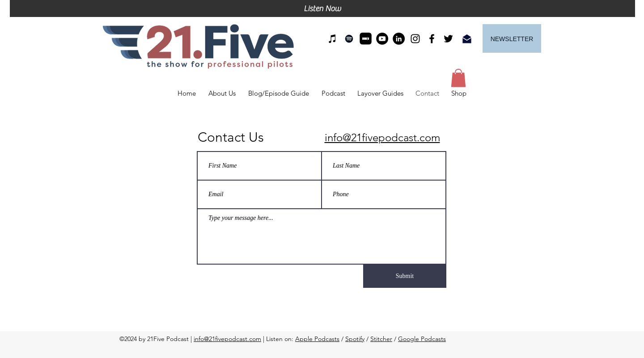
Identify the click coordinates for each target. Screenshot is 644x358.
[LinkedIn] (399, 39)
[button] (458, 78)
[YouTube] (382, 39)
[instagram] (415, 39)
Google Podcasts (422, 339)
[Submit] (405, 276)
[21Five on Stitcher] (366, 39)
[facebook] (432, 39)
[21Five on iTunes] (333, 39)
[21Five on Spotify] (349, 39)
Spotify (355, 339)
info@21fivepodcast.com (227, 339)
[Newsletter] (512, 38)
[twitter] (448, 39)
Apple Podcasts (317, 339)
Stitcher (381, 339)
